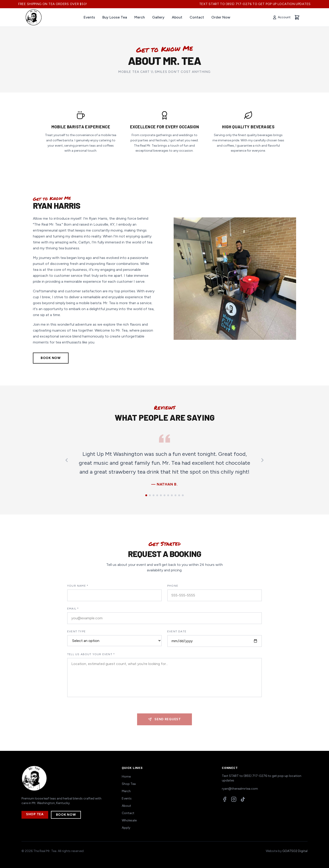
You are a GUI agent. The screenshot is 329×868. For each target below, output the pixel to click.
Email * (73, 609)
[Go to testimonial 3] (154, 495)
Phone (173, 586)
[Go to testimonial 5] (161, 495)
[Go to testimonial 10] (179, 495)
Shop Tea (35, 814)
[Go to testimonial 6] (164, 495)
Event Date (177, 631)
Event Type (76, 631)
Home (126, 777)
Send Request (164, 719)
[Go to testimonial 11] (183, 495)
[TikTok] (243, 799)
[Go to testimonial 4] (157, 495)
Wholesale (129, 820)
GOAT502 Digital (295, 851)
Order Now (221, 17)
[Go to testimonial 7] (168, 495)
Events (89, 17)
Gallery (158, 17)
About (177, 17)
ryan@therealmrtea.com (240, 789)
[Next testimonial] (262, 460)
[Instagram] (234, 799)
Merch (140, 17)
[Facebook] (225, 799)
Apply (126, 828)
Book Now (51, 358)
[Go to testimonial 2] (150, 495)
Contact (197, 17)
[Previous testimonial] (67, 460)
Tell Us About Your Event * (91, 654)
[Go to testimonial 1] (146, 495)
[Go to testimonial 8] (172, 495)
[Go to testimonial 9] (175, 495)
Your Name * (78, 586)
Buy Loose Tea (115, 17)
